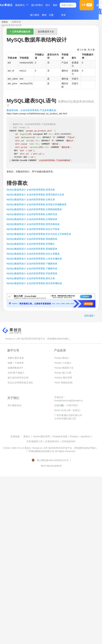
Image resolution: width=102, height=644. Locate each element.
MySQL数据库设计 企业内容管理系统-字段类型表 (32, 273)
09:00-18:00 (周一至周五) (67, 410)
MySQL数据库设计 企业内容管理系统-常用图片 (31, 244)
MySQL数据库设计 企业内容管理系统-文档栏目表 (32, 214)
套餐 (87, 5)
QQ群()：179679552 (66, 405)
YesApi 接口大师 (63, 373)
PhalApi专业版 (60, 436)
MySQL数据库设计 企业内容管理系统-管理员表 (31, 190)
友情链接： (16, 436)
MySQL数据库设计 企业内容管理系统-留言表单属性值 (34, 283)
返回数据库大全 (46, 32)
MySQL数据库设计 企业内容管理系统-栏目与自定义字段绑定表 (39, 234)
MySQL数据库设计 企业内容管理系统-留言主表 (31, 278)
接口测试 (35, 15)
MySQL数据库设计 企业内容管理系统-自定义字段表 (33, 229)
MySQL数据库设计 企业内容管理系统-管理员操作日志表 (35, 195)
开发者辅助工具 (34, 441)
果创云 (27, 436)
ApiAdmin (85, 436)
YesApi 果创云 (62, 358)
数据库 (20, 5)
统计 (48, 5)
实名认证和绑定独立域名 (20, 383)
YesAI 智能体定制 (63, 383)
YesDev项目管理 (41, 436)
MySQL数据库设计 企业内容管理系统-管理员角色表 (33, 224)
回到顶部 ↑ (90, 316)
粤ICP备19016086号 (51, 466)
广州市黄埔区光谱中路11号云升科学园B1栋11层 (68, 417)
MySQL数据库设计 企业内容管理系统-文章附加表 (32, 219)
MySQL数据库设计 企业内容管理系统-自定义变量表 (33, 254)
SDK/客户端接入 (16, 373)
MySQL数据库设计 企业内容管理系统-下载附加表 (32, 264)
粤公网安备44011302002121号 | (51, 460)
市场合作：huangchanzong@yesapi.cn (68, 399)
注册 (51, 15)
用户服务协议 (15, 405)
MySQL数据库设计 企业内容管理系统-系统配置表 (32, 249)
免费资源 (16, 22)
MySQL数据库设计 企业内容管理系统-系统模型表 (32, 239)
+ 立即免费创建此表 (20, 32)
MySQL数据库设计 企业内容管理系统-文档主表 (31, 199)
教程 (44, 15)
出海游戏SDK (52, 441)
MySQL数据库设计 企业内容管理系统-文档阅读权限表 (34, 209)
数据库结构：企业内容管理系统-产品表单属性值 (31, 110)
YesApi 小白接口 (63, 363)
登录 (63, 15)
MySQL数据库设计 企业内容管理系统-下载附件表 (32, 269)
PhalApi (74, 436)
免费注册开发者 (16, 358)
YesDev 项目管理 (63, 378)
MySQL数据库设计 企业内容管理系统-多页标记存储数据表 (37, 204)
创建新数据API (15, 368)
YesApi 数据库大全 (64, 368)
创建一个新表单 (16, 363)
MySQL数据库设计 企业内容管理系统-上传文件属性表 (34, 259)
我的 (55, 5)
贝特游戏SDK (69, 441)
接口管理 (37, 5)
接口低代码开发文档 (18, 378)
